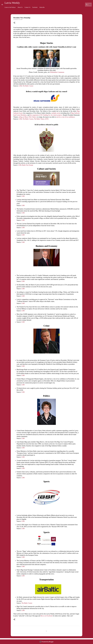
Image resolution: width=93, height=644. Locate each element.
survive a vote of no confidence (65, 117)
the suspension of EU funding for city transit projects (46, 115)
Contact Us (28, 7)
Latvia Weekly (12, 3)
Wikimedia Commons (57, 72)
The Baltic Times (39, 119)
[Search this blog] (83, 5)
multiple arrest (56, 113)
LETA (47, 119)
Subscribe (42, 7)
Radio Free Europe (28, 165)
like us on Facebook (47, 616)
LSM (20, 86)
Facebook (35, 7)
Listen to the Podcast (10, 7)
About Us (20, 7)
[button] (14, 23)
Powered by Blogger (46, 642)
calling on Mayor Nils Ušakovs (27, 117)
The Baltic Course (28, 86)
